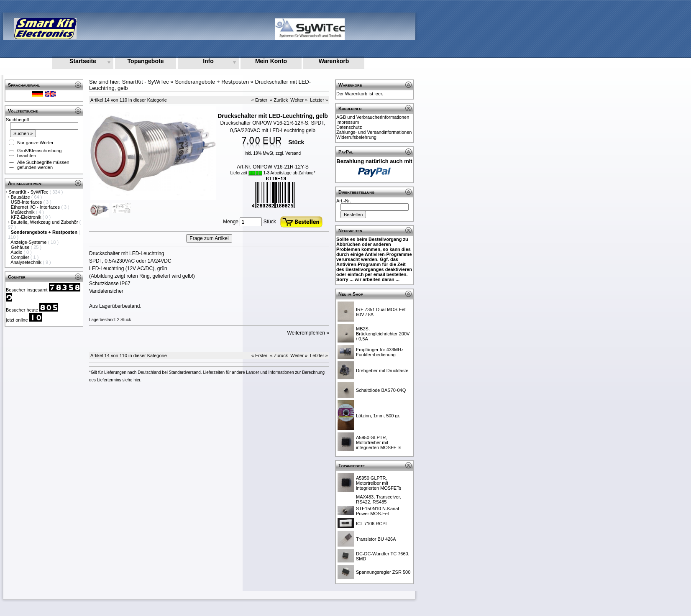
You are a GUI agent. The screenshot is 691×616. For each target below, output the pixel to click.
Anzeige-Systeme (29, 242)
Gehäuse (21, 247)
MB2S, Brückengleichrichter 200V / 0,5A (383, 334)
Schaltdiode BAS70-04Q (381, 390)
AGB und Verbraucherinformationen (373, 117)
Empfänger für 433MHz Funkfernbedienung (380, 352)
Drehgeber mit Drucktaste (382, 371)
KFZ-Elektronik (27, 217)
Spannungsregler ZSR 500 (383, 572)
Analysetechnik (27, 262)
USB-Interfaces (27, 202)
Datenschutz (349, 127)
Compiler (21, 257)
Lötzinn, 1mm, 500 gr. (378, 416)
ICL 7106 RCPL (372, 524)
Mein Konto (271, 61)
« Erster (260, 100)
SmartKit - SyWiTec (29, 192)
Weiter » (299, 100)
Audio (17, 252)
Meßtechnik (23, 212)
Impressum (348, 122)
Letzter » (319, 100)
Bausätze (21, 197)
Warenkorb (334, 61)
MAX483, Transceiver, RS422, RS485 (379, 499)
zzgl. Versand (288, 153)
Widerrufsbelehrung (356, 137)
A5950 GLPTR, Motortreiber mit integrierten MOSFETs (379, 442)
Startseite (83, 61)
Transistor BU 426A (376, 539)
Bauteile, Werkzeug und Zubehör (45, 222)
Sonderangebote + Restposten (212, 82)
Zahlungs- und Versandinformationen (374, 132)
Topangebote (146, 61)
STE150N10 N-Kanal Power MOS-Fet (377, 511)
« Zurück (279, 100)
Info (208, 61)
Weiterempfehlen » (308, 333)
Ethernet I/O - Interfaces (36, 207)
